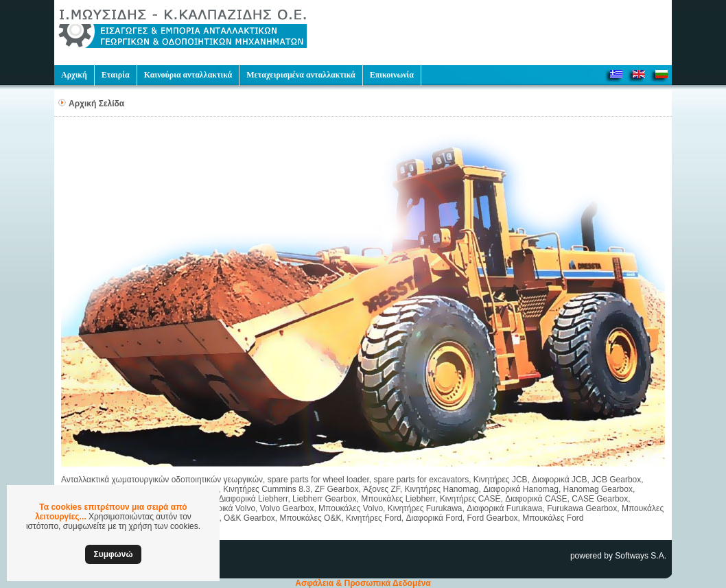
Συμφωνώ (113, 554)
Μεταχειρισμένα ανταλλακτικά (301, 75)
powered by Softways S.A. (618, 556)
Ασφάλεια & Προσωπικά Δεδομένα (363, 583)
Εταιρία (116, 75)
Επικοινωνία (392, 75)
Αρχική (74, 75)
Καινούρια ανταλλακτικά (188, 75)
